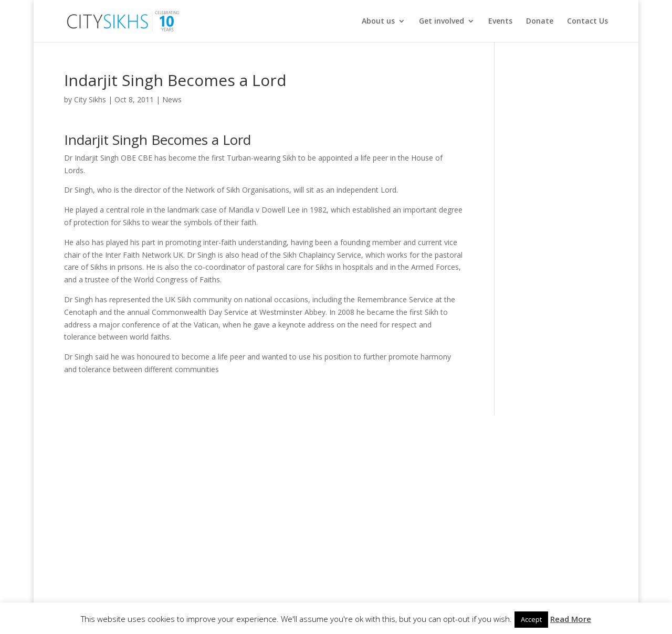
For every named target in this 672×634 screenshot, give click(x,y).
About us (378, 22)
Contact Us (587, 22)
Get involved (442, 22)
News (172, 99)
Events (500, 22)
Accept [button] (531, 619)
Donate (540, 22)
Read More (571, 619)
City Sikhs (90, 99)
